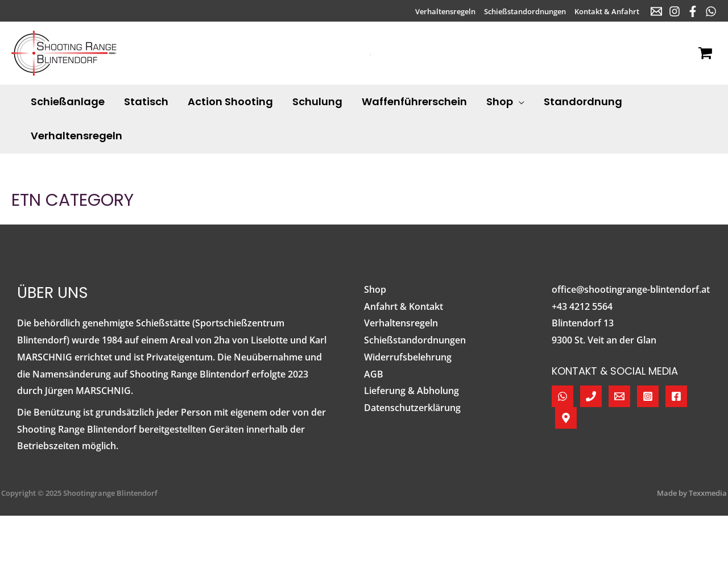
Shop (375, 289)
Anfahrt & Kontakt (404, 306)
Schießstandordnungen (415, 340)
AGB (374, 374)
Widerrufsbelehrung (408, 357)
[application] (519, 102)
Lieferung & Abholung (411, 391)
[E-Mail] (656, 11)
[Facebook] (693, 11)
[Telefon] (591, 396)
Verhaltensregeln (401, 323)
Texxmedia (708, 493)
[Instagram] (675, 11)
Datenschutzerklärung (412, 408)
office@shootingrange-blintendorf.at (631, 289)
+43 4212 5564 (582, 306)
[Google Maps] (566, 418)
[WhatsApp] (711, 11)
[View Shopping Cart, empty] (705, 53)
